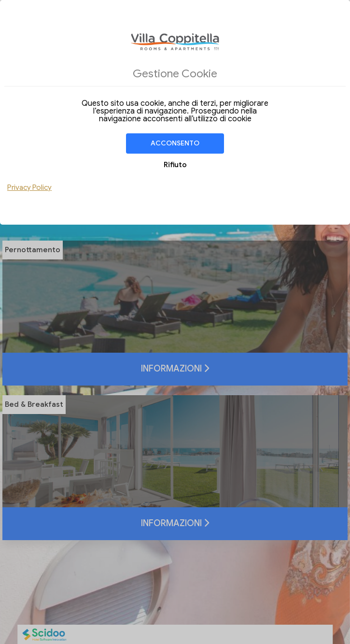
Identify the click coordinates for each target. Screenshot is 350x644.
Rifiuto (175, 165)
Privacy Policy (29, 187)
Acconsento (175, 143)
